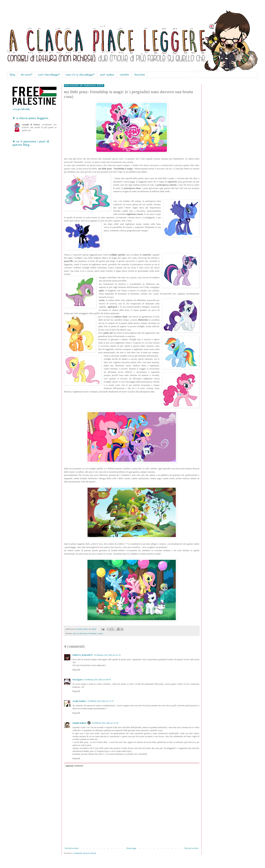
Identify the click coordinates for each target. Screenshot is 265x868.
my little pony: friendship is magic (90, 633)
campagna (21, 109)
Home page (131, 848)
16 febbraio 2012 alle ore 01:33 (107, 655)
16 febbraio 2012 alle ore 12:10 (105, 723)
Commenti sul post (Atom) (85, 853)
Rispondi (76, 670)
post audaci (107, 75)
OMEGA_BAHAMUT (83, 655)
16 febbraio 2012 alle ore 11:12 (100, 701)
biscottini (140, 75)
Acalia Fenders (79, 701)
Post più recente (72, 848)
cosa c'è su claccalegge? (80, 75)
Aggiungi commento (74, 766)
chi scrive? (26, 75)
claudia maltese (79, 723)
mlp (74, 633)
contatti (124, 75)
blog (12, 75)
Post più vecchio (191, 848)
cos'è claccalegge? (49, 75)
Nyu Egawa (78, 680)
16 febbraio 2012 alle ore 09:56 (97, 680)
